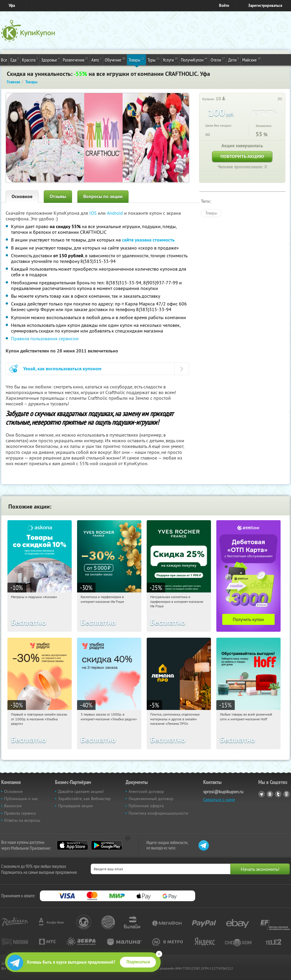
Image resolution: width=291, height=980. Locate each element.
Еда (15, 59)
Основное (22, 196)
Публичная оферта (146, 806)
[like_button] (274, 99)
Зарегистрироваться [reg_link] (265, 6)
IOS (94, 213)
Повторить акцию (242, 156)
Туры (154, 59)
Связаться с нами (219, 799)
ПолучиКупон (194, 59)
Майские (251, 59)
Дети (234, 59)
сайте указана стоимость (148, 240)
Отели (218, 59)
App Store (72, 845)
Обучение (115, 59)
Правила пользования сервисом (45, 338)
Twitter (278, 794)
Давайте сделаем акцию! (81, 791)
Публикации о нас (21, 799)
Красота (30, 59)
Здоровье (50, 59)
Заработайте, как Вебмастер (84, 799)
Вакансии (13, 806)
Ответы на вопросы (22, 820)
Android (115, 213)
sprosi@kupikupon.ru (223, 792)
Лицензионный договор (151, 799)
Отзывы (58, 196)
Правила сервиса (20, 813)
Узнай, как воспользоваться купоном (62, 369)
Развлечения (75, 59)
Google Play (107, 845)
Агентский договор (146, 791)
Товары (136, 59)
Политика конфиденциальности (158, 813)
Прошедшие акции (75, 806)
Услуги (170, 59)
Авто (96, 59)
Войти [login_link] (224, 6)
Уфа (12, 6)
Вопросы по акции (103, 196)
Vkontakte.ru (270, 794)
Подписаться (138, 962)
